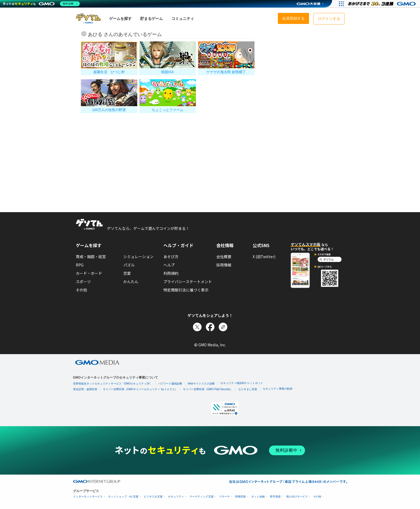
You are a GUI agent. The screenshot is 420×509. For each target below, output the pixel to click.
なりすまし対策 (248, 389)
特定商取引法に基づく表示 (186, 290)
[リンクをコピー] (223, 327)
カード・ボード (89, 273)
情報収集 (240, 496)
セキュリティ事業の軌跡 (278, 389)
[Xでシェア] (197, 327)
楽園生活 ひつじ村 (109, 72)
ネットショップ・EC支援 (123, 496)
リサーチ (224, 496)
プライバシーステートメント (188, 282)
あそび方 (171, 257)
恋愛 (127, 273)
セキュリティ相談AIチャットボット (242, 383)
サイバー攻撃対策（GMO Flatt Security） (208, 389)
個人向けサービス (297, 496)
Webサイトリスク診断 (201, 384)
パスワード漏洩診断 (170, 384)
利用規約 (171, 273)
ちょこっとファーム (168, 110)
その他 (81, 290)
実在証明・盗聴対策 (85, 389)
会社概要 (224, 257)
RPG (80, 265)
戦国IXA (168, 72)
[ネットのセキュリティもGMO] (41, 4)
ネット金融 (258, 496)
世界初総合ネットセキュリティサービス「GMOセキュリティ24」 (113, 384)
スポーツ (83, 282)
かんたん (131, 282)
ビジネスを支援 (153, 496)
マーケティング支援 (202, 496)
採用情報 (224, 265)
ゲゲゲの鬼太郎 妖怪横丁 (226, 72)
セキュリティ (176, 496)
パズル (129, 265)
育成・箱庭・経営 (91, 257)
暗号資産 (275, 496)
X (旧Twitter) (264, 257)
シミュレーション (138, 257)
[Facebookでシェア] (210, 327)
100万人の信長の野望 (109, 110)
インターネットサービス (88, 496)
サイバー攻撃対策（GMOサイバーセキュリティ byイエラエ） (140, 389)
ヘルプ (169, 265)
